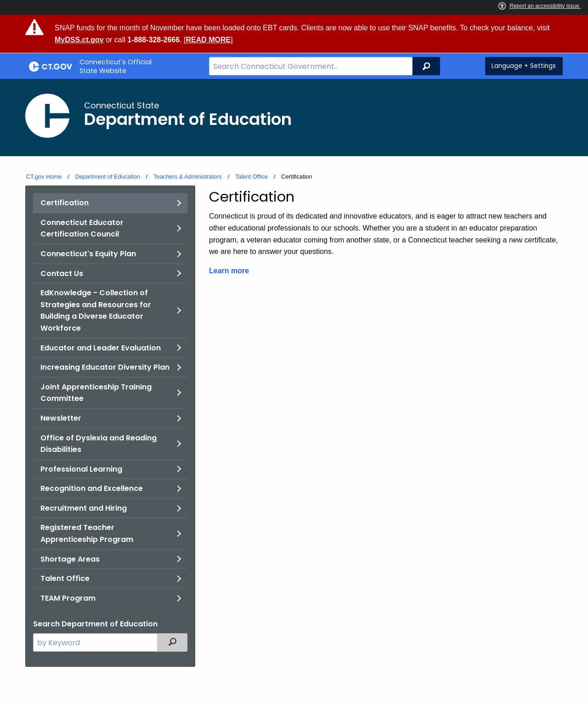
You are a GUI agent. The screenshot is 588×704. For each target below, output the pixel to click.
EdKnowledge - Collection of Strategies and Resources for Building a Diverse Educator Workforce (96, 310)
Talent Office (252, 177)
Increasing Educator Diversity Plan (105, 367)
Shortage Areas (70, 559)
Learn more (229, 271)
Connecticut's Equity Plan (88, 254)
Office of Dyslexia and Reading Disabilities (99, 444)
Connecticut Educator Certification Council (82, 228)
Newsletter (61, 418)
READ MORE (208, 40)
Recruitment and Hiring (84, 508)
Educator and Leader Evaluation (101, 348)
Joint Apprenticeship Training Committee (96, 393)
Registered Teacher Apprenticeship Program (87, 533)
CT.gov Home (44, 177)
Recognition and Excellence (92, 488)
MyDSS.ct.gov (79, 40)
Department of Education (107, 177)
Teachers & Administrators (188, 177)
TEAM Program (68, 598)
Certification (65, 203)
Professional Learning (81, 469)
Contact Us (62, 273)
